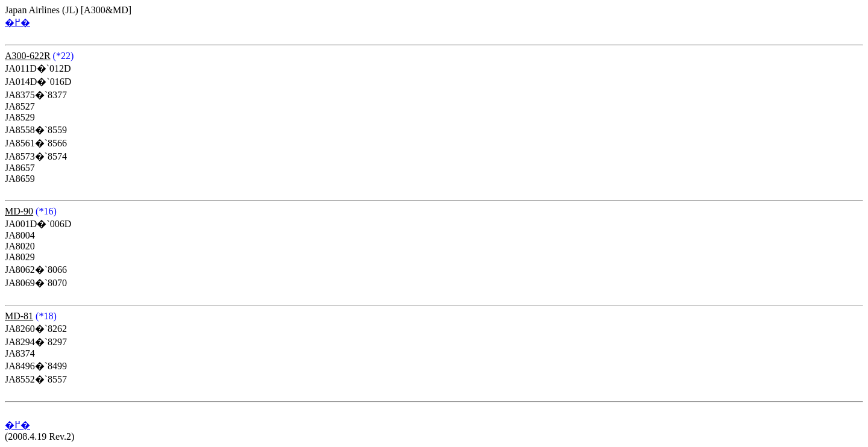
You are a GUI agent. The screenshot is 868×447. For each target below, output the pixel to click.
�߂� (17, 23)
